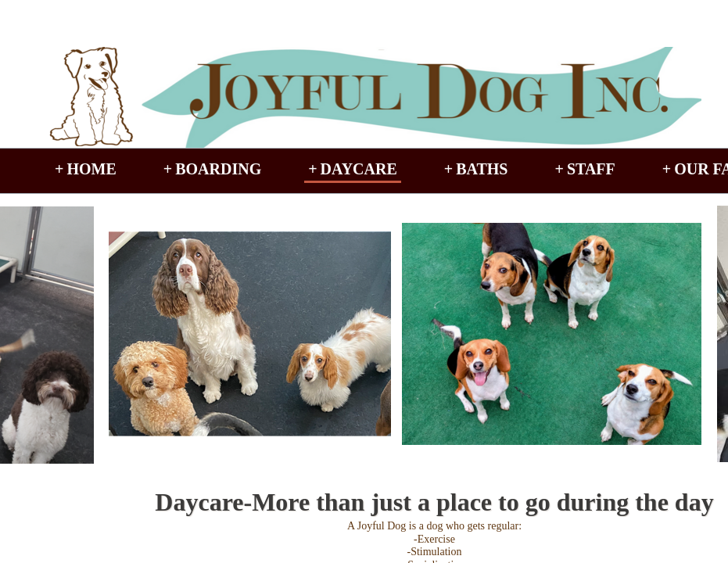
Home (91, 169)
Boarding (218, 169)
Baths (482, 169)
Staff (591, 169)
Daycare (359, 169)
